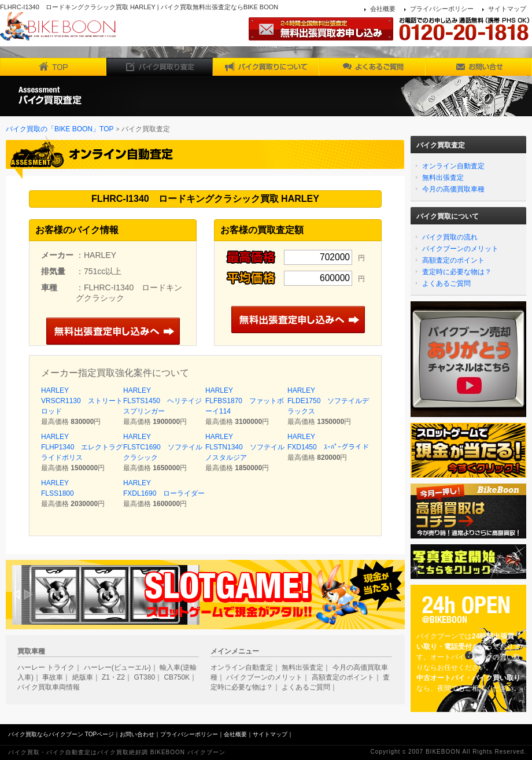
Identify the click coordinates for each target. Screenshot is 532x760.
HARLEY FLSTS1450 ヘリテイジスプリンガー (162, 401)
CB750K (177, 677)
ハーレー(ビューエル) (117, 667)
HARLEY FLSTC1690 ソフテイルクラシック (163, 447)
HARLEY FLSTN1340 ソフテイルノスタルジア (245, 447)
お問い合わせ (137, 734)
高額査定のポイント (453, 260)
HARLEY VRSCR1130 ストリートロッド (82, 401)
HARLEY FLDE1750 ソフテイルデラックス (328, 401)
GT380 (144, 677)
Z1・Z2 (113, 677)
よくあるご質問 (446, 283)
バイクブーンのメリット (460, 249)
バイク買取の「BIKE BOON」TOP (60, 129)
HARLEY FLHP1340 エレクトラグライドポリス (82, 447)
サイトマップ (507, 9)
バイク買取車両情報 (49, 687)
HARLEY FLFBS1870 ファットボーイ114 (245, 401)
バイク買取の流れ (450, 237)
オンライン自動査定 (453, 166)
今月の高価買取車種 (453, 189)
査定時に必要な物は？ (457, 272)
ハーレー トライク (46, 667)
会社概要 (383, 9)
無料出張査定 (443, 178)
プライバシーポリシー (442, 9)
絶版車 (83, 677)
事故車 (53, 677)
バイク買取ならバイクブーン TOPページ (61, 734)
